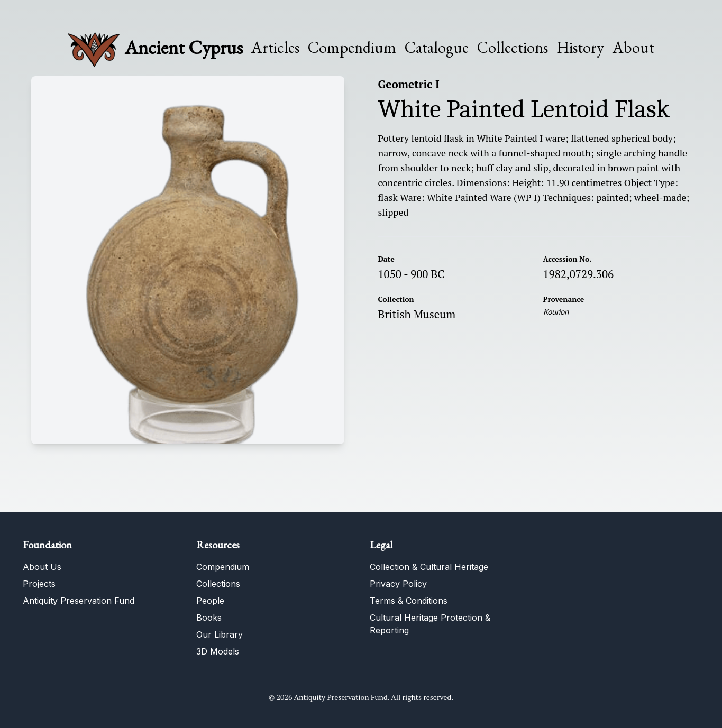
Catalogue (437, 48)
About (633, 48)
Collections (513, 48)
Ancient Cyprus (184, 47)
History (580, 47)
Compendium (352, 48)
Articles (275, 48)
